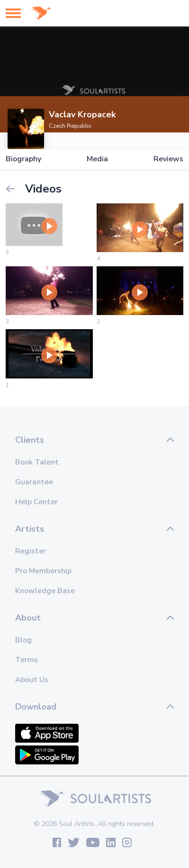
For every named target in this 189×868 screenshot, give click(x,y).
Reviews (168, 159)
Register (31, 551)
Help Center (36, 502)
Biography (23, 159)
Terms (27, 660)
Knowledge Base (45, 591)
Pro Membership (43, 571)
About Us (32, 680)
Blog (23, 640)
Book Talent (37, 462)
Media (97, 159)
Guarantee (34, 482)
